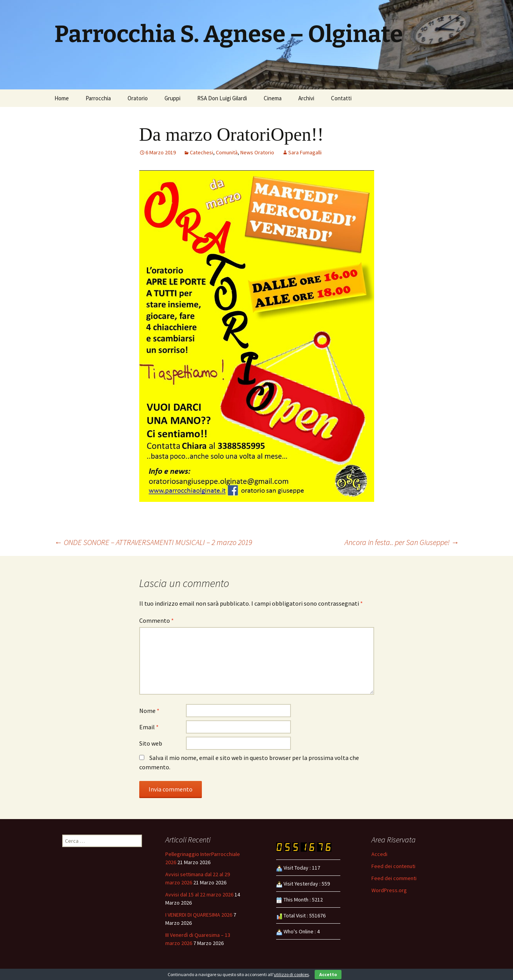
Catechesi (201, 152)
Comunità (227, 152)
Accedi (379, 854)
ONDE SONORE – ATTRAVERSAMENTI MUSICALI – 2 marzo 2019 (153, 542)
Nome (149, 711)
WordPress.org (389, 890)
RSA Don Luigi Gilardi (222, 98)
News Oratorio (257, 152)
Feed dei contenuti (393, 866)
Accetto (328, 974)
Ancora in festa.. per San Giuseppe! (402, 542)
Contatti (341, 98)
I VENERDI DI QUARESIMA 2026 (199, 915)
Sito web (151, 743)
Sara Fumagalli (305, 152)
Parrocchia (98, 98)
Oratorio (138, 98)
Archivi (306, 98)
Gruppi (172, 98)
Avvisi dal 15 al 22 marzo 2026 (199, 894)
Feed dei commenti (394, 878)
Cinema (273, 98)
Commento (157, 620)
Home (62, 98)
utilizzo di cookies (291, 974)
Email (149, 727)
